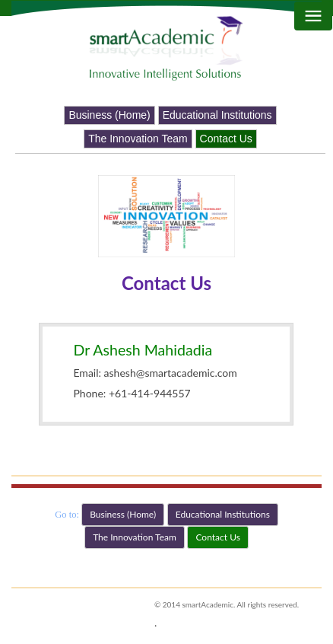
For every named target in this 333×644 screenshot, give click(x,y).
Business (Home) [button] (109, 115)
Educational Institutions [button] (217, 115)
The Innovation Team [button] (138, 139)
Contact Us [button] (226, 139)
